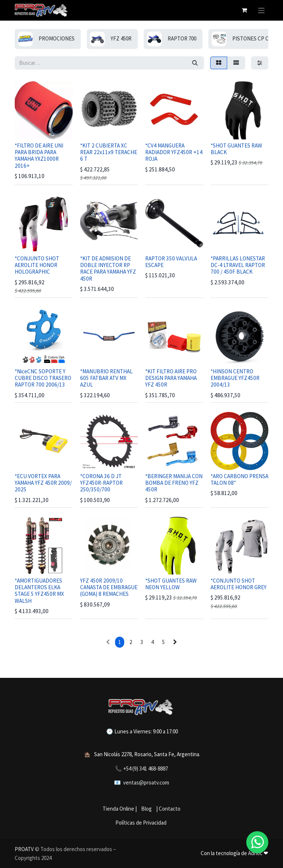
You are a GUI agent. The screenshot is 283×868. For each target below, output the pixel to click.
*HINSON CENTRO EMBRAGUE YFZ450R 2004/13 (235, 378)
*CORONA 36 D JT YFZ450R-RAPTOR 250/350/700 (101, 483)
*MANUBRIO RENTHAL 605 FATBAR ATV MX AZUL (106, 378)
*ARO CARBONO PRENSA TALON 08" (239, 479)
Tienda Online (118, 809)
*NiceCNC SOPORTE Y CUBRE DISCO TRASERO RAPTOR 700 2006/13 (43, 378)
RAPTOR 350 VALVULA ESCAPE (171, 262)
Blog (145, 809)
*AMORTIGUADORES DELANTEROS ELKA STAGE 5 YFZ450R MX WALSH (39, 591)
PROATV (24, 849)
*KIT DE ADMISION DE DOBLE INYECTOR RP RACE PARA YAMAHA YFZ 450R (108, 268)
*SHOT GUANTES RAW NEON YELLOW (171, 584)
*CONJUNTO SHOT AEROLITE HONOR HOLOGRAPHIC (37, 265)
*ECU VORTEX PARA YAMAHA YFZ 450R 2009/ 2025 (43, 483)
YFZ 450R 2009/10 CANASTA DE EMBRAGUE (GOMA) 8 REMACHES (109, 587)
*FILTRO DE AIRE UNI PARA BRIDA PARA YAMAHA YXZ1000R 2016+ (39, 156)
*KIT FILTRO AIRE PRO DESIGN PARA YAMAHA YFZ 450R (171, 378)
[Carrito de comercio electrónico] (244, 10)
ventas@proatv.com (146, 782)
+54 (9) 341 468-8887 (146, 769)
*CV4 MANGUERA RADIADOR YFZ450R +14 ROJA (174, 152)
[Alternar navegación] (261, 10)
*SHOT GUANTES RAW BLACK (236, 149)
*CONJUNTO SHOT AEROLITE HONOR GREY (239, 584)
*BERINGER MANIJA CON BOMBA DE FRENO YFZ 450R (174, 483)
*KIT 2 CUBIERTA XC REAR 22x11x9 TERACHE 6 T (109, 152)
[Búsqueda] (195, 63)
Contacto (170, 809)
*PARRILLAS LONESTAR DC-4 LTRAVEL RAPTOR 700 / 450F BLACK (238, 265)
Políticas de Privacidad (141, 823)
